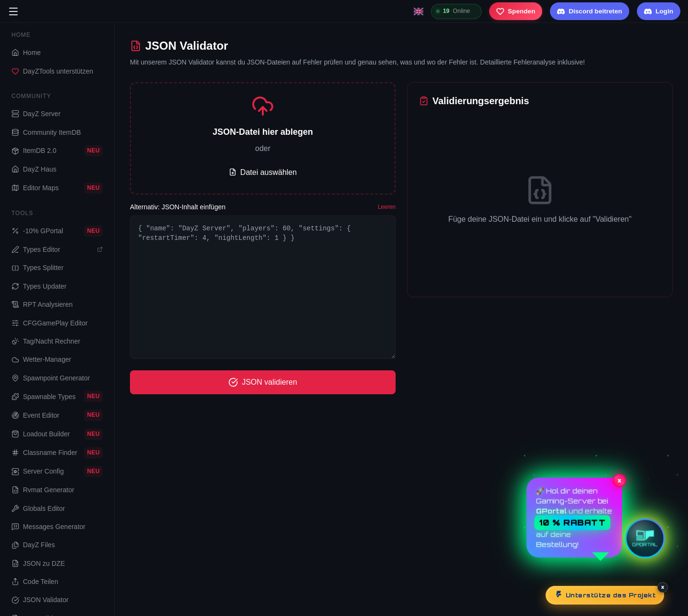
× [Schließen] (663, 587)
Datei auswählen (263, 172)
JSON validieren (263, 382)
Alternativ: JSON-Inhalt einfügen (178, 207)
